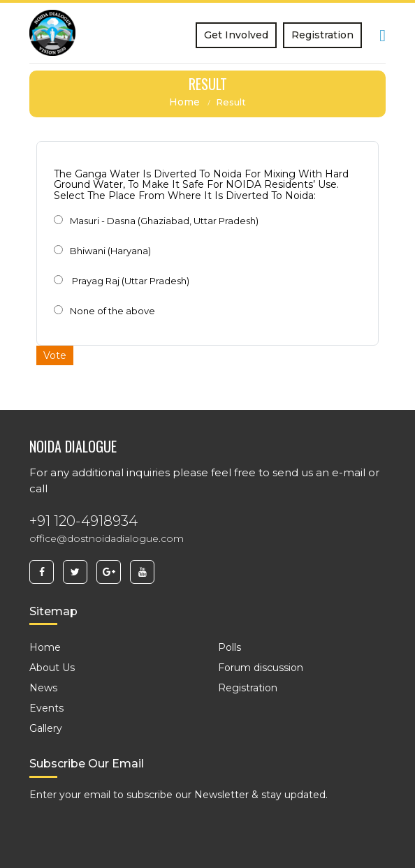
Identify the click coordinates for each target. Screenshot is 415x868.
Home (184, 102)
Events (46, 708)
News (43, 688)
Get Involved (236, 35)
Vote (55, 355)
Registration (322, 35)
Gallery (46, 728)
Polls (230, 647)
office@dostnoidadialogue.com (107, 538)
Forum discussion (261, 668)
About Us (52, 668)
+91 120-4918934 (83, 521)
